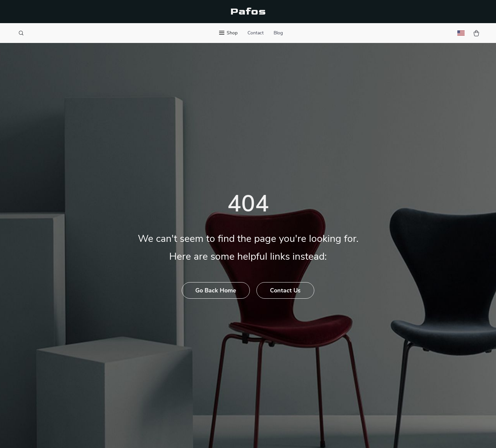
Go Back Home (216, 291)
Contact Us (285, 291)
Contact (256, 33)
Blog (278, 33)
